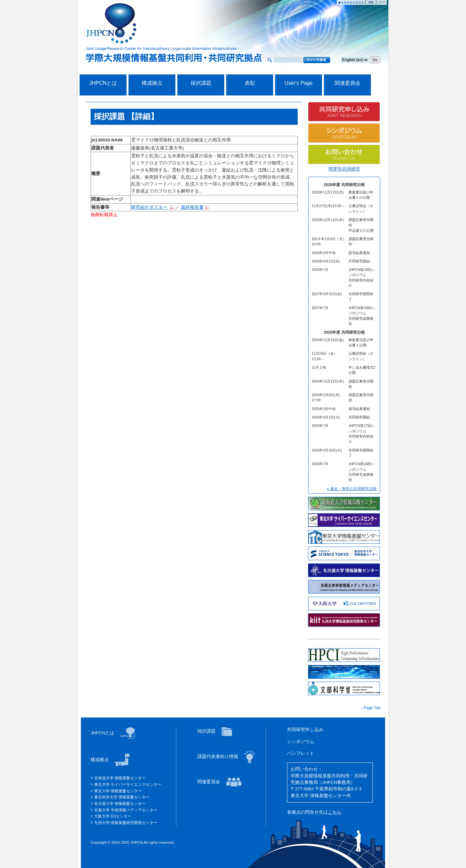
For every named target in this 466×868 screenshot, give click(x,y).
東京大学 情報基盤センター (118, 791)
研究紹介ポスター (150, 207)
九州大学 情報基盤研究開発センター (126, 823)
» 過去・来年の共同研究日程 (352, 489)
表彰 (250, 83)
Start (371, 2)
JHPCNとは (103, 83)
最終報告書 (192, 207)
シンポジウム (301, 742)
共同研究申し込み (305, 730)
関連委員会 (348, 83)
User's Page (299, 83)
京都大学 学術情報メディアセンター (126, 810)
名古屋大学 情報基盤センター (120, 804)
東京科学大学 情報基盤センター (122, 797)
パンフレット (301, 753)
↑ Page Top (370, 708)
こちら (335, 812)
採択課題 (201, 83)
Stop (382, 2)
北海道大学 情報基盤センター (120, 778)
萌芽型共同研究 (344, 169)
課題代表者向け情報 (218, 757)
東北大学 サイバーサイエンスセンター (128, 785)
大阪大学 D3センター (113, 816)
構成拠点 (152, 83)
